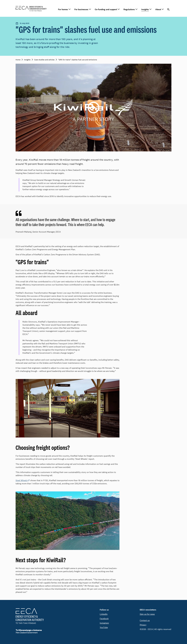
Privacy (143, 625)
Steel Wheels (22, 480)
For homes (63, 9)
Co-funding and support (106, 9)
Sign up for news (147, 614)
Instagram (104, 623)
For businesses (81, 9)
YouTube (104, 627)
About (158, 9)
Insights (145, 9)
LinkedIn (104, 614)
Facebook (104, 619)
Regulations (129, 9)
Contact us (145, 620)
